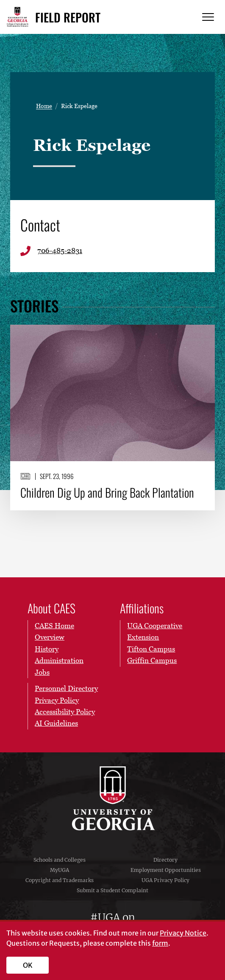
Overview (50, 637)
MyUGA (60, 870)
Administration (59, 660)
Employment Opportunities (166, 870)
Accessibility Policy (65, 712)
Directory (165, 860)
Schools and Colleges (60, 860)
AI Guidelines (56, 723)
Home (44, 106)
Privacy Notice (183, 933)
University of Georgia (113, 799)
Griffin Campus (152, 660)
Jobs (42, 672)
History (47, 649)
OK (28, 965)
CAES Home (54, 626)
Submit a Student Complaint (112, 890)
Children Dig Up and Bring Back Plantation (107, 492)
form (160, 943)
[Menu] (208, 17)
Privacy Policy (57, 700)
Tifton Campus (151, 649)
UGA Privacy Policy (165, 880)
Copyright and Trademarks (60, 880)
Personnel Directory (66, 688)
